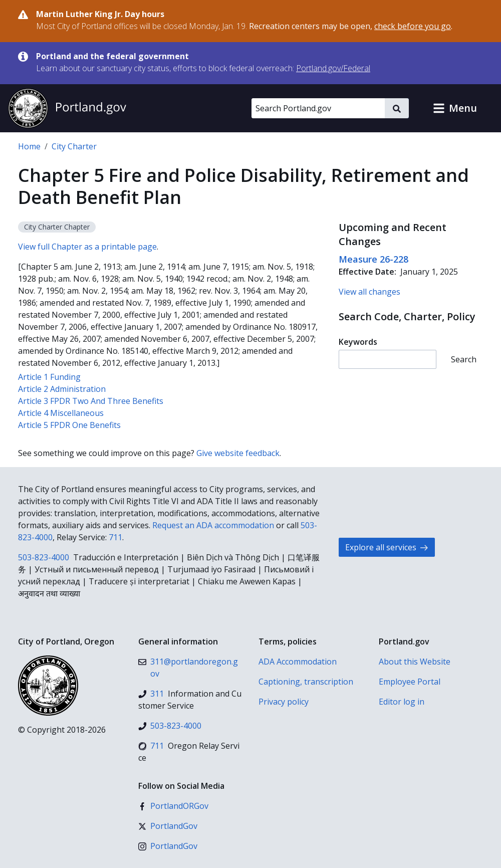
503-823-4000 (44, 557)
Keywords (358, 342)
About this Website (415, 662)
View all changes (369, 292)
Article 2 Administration (62, 389)
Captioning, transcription (306, 682)
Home (29, 146)
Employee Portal (410, 682)
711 (115, 537)
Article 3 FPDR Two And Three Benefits (91, 401)
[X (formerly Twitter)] (168, 826)
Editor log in (402, 702)
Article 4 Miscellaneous (61, 413)
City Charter (74, 146)
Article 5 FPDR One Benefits (69, 425)
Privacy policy (284, 702)
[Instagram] (168, 846)
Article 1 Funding (49, 377)
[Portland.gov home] (67, 108)
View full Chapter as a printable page (87, 247)
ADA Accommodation (298, 662)
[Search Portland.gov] (318, 108)
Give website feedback (238, 453)
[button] (455, 108)
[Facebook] (173, 806)
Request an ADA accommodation (213, 525)
